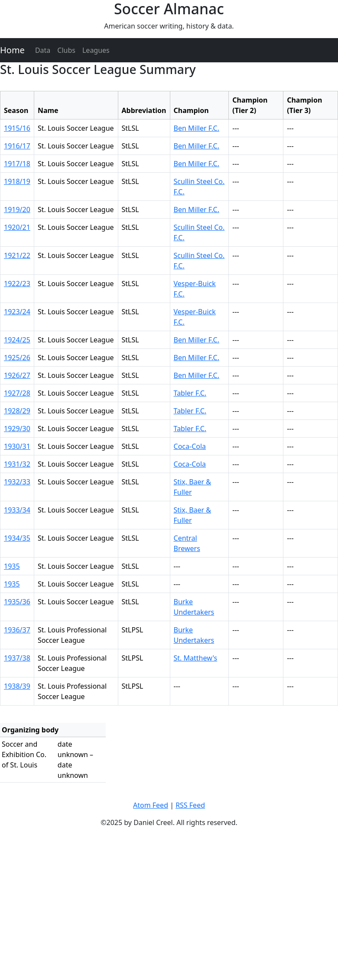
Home (12, 50)
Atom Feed (151, 805)
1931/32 (17, 464)
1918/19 (17, 181)
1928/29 (17, 411)
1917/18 (17, 164)
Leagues (96, 50)
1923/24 (17, 312)
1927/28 (17, 393)
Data (43, 50)
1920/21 (17, 227)
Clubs (66, 50)
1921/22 (17, 255)
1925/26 (17, 358)
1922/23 (17, 284)
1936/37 (17, 630)
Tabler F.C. (190, 393)
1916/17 (17, 146)
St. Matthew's (196, 658)
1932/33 (17, 482)
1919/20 (17, 210)
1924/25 (17, 340)
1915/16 (17, 128)
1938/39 (17, 686)
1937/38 (17, 658)
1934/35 (17, 538)
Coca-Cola (190, 446)
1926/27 (17, 375)
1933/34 (17, 510)
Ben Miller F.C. (197, 128)
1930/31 (17, 446)
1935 (12, 566)
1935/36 (17, 602)
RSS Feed (190, 805)
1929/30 (17, 429)
